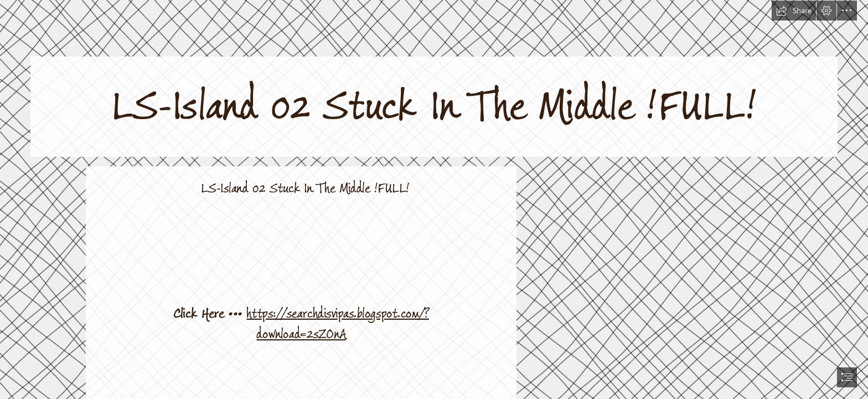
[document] (434, 199)
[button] (794, 11)
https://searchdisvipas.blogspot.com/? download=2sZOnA (338, 324)
